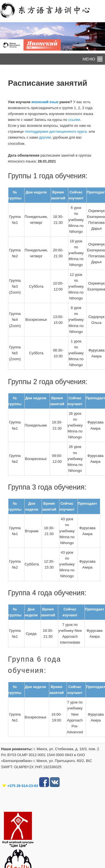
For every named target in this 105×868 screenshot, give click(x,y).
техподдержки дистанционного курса (56, 131)
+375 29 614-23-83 (23, 786)
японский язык (45, 102)
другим (44, 137)
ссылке (74, 120)
